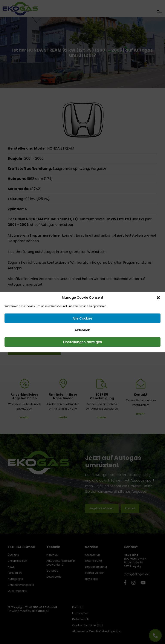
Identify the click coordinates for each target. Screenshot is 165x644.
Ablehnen (82, 330)
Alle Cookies (83, 318)
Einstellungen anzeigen (83, 342)
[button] (158, 298)
